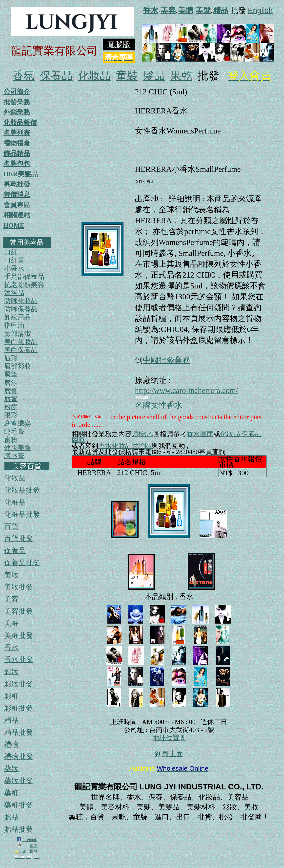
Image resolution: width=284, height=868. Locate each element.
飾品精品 (17, 153)
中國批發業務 (166, 360)
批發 (34, 851)
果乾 (181, 76)
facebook (30, 840)
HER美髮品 (21, 174)
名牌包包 (17, 164)
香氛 (24, 76)
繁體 (34, 846)
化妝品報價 (20, 123)
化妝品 (94, 76)
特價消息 (17, 195)
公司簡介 (17, 92)
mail (20, 852)
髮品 (154, 76)
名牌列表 (17, 133)
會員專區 (17, 205)
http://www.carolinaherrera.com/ (186, 390)
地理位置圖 (169, 738)
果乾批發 (17, 184)
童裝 (127, 76)
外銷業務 (17, 112)
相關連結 (17, 215)
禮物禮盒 (17, 143)
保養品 (56, 76)
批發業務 (17, 102)
